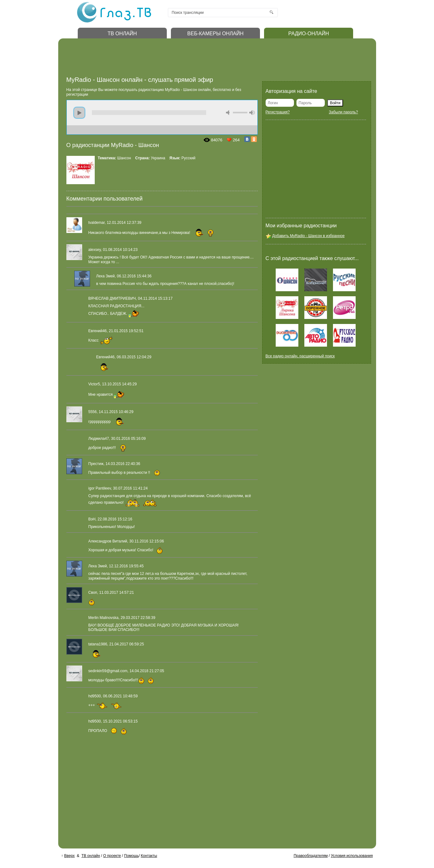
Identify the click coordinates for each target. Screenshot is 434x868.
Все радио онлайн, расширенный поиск (300, 356)
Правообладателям (311, 856)
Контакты (149, 856)
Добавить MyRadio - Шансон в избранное (308, 236)
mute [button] (229, 113)
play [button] (79, 113)
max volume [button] (252, 113)
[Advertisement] (181, 59)
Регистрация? (278, 112)
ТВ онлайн (91, 856)
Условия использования (352, 856)
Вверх (69, 856)
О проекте (112, 856)
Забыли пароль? (344, 112)
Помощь (131, 856)
